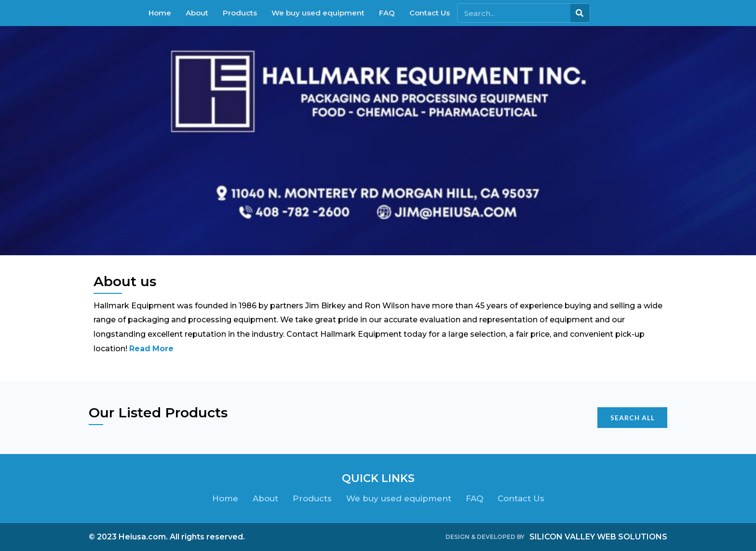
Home (160, 13)
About (197, 13)
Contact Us (430, 13)
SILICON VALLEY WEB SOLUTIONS (598, 537)
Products (240, 13)
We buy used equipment (318, 13)
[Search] (580, 13)
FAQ (387, 13)
